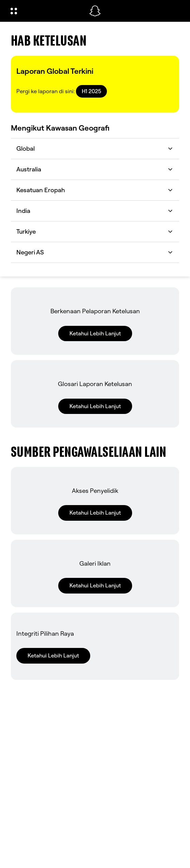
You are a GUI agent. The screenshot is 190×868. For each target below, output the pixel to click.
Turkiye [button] (95, 231)
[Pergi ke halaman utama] (95, 11)
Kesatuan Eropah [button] (95, 190)
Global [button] (95, 148)
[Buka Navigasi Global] (45, 11)
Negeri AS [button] (95, 252)
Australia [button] (95, 169)
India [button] (95, 211)
